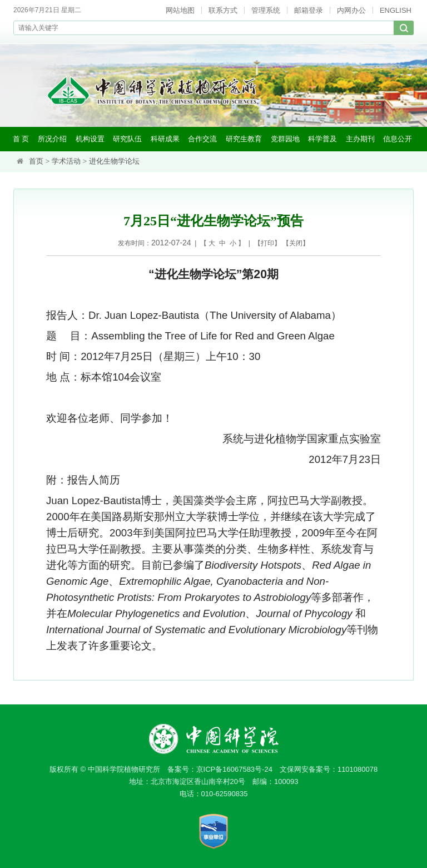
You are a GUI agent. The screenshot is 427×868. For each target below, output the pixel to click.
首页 (36, 161)
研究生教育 (244, 139)
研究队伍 (127, 139)
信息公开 (398, 139)
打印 (267, 243)
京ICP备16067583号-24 (234, 769)
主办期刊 (360, 139)
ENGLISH (396, 10)
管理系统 (266, 10)
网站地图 (180, 10)
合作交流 (202, 139)
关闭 (296, 243)
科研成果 (165, 139)
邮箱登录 (309, 10)
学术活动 (66, 161)
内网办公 (351, 10)
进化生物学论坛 (114, 161)
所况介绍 (52, 139)
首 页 (21, 139)
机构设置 (90, 139)
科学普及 (322, 139)
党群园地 (285, 139)
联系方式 (223, 10)
